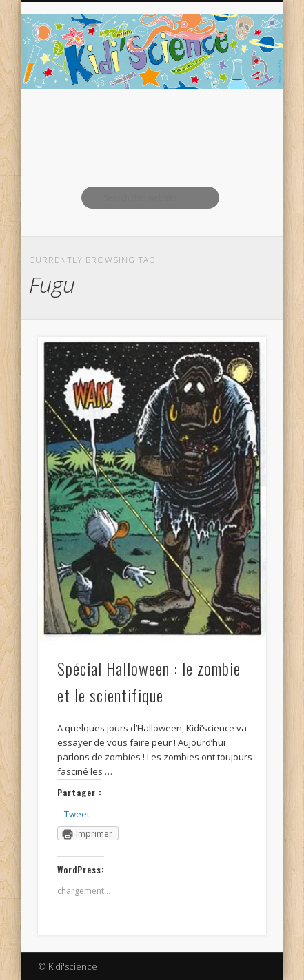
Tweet (77, 814)
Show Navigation (232, 123)
